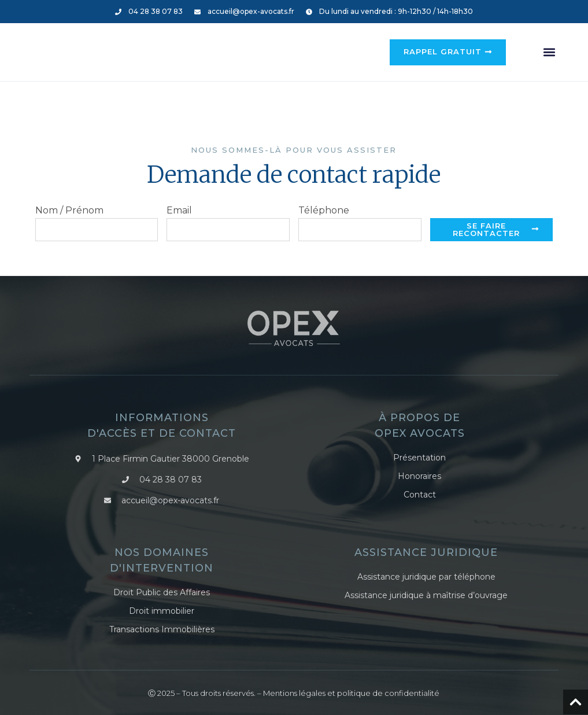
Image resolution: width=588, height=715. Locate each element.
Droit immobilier (162, 611)
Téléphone (324, 211)
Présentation (419, 458)
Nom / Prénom (69, 211)
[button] (549, 52)
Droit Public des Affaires (162, 593)
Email (179, 211)
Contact (420, 494)
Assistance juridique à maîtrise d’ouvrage (426, 595)
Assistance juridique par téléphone (426, 577)
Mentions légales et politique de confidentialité (351, 692)
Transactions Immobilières (162, 629)
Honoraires (419, 476)
